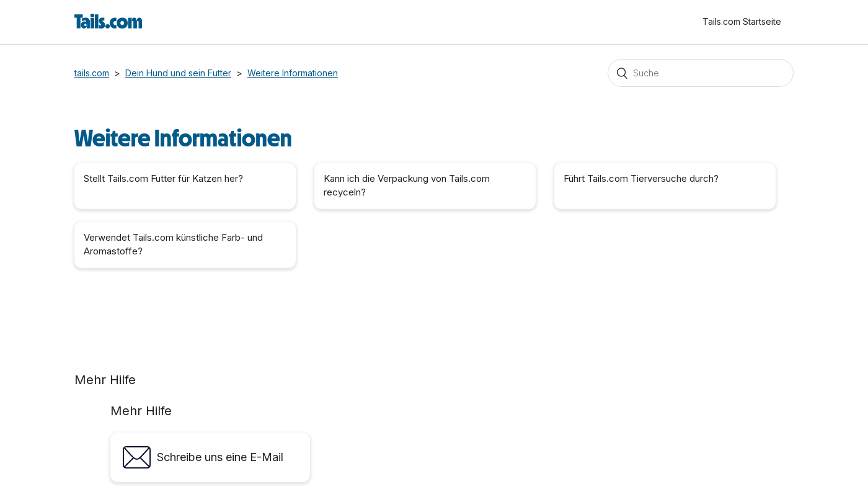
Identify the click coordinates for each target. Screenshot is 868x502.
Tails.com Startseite (742, 21)
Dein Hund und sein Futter (178, 73)
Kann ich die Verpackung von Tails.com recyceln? (407, 186)
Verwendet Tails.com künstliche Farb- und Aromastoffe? (173, 244)
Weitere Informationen (293, 73)
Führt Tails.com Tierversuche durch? (641, 178)
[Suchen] (701, 73)
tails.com (92, 73)
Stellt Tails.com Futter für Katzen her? (163, 178)
